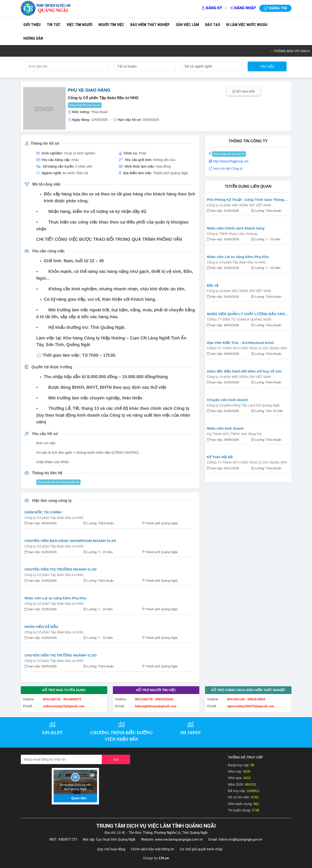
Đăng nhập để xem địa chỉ (85, 105)
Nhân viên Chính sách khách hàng (236, 228)
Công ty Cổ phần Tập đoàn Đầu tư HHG (54, 518)
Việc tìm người (79, 25)
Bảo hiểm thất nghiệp (150, 25)
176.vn (164, 858)
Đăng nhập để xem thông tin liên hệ (59, 482)
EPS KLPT (52, 733)
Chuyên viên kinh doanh (227, 400)
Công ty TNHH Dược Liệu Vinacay (232, 234)
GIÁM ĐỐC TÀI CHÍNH (43, 512)
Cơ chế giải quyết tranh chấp (201, 849)
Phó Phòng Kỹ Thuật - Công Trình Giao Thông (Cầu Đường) (246, 200)
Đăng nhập (243, 8)
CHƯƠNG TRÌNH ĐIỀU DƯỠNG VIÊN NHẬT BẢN (122, 736)
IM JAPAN (191, 733)
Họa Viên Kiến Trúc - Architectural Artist (240, 343)
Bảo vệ (213, 285)
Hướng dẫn (33, 38)
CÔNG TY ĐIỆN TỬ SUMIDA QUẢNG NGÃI (239, 319)
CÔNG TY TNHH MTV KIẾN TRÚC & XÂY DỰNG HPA (247, 348)
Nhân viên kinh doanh (225, 428)
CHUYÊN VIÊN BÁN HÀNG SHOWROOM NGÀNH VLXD (70, 541)
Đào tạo (213, 25)
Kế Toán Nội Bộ (220, 457)
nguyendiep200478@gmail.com (251, 706)
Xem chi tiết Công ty (228, 169)
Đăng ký (212, 8)
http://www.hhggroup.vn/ (231, 161)
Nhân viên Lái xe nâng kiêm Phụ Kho (56, 598)
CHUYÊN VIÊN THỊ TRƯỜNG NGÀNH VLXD (61, 569)
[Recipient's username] (62, 759)
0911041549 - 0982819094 (246, 699)
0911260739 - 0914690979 (62, 699)
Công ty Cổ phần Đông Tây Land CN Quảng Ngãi (243, 405)
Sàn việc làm (187, 25)
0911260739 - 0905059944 (154, 699)
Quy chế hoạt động (111, 849)
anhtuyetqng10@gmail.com (64, 706)
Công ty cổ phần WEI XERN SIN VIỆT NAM (239, 205)
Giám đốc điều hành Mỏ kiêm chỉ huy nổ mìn (244, 371)
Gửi (116, 760)
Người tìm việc (111, 25)
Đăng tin (275, 8)
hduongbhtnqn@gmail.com (156, 706)
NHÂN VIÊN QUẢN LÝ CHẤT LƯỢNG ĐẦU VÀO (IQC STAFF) (246, 314)
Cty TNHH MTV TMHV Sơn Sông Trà (234, 434)
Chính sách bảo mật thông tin (152, 849)
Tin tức (54, 25)
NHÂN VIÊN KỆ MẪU (41, 627)
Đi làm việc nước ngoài (247, 25)
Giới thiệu (32, 25)
